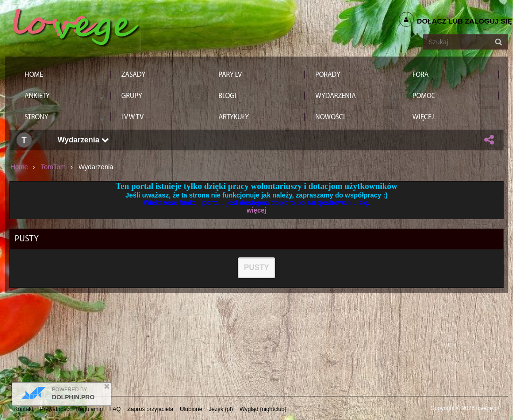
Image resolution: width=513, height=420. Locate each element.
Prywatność (55, 409)
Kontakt (24, 409)
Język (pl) (221, 409)
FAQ (115, 409)
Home (19, 167)
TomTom (53, 167)
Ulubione (191, 409)
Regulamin (89, 409)
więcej (256, 210)
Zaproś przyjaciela (150, 409)
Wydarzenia (83, 140)
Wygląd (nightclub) (263, 409)
